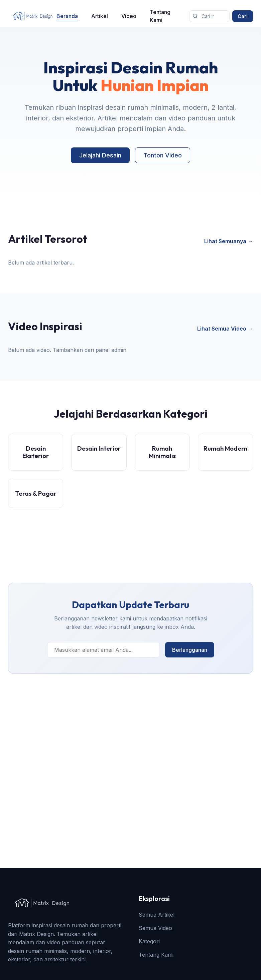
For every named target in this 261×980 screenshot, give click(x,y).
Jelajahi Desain (100, 155)
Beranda (67, 16)
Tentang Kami (160, 16)
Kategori (149, 941)
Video (129, 16)
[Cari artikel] (209, 16)
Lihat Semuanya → (229, 241)
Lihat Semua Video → (225, 329)
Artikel (100, 16)
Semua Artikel (157, 915)
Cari (243, 16)
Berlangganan (190, 650)
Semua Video (155, 928)
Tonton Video (163, 155)
